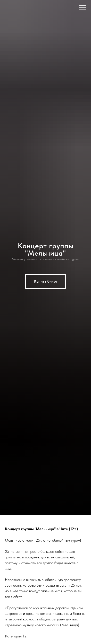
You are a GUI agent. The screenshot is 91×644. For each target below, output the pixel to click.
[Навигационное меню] (83, 7)
